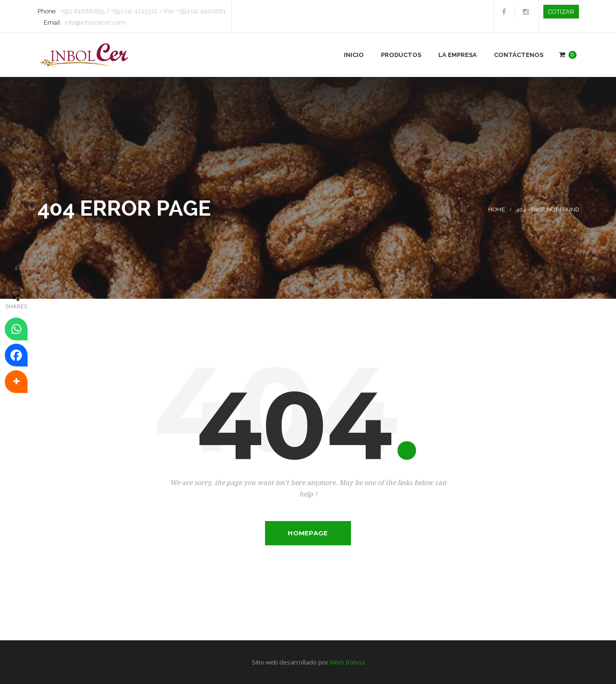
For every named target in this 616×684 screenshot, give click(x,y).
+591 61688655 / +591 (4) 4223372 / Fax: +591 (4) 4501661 (143, 11)
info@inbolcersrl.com (95, 23)
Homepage (308, 533)
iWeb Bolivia (347, 662)
